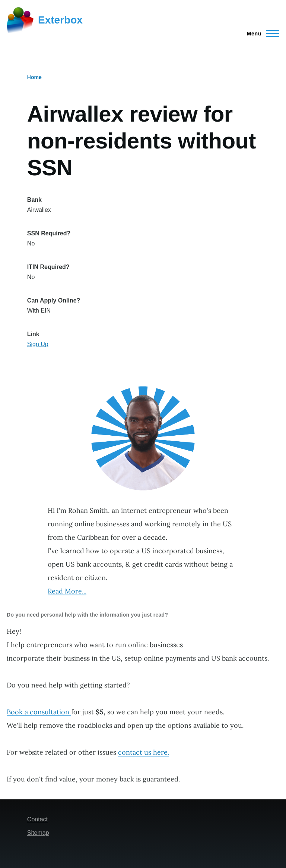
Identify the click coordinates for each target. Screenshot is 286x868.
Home (34, 77)
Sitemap (38, 833)
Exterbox (60, 20)
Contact (37, 819)
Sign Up (38, 344)
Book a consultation (39, 712)
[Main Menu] (261, 34)
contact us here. (144, 752)
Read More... (67, 591)
